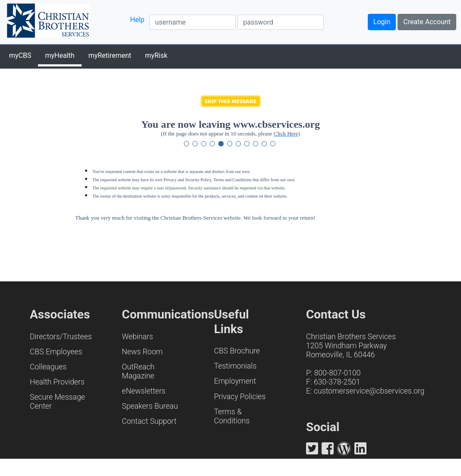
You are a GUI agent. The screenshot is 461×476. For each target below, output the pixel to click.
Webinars (137, 337)
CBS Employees (56, 352)
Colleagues (48, 367)
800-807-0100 (338, 373)
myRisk (156, 55)
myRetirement (110, 55)
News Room (142, 352)
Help (137, 20)
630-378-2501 (337, 382)
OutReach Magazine (138, 371)
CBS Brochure (237, 351)
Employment (235, 381)
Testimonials (235, 366)
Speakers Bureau (150, 406)
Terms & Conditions (232, 416)
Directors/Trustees (61, 337)
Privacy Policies (240, 397)
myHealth (60, 55)
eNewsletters (144, 391)
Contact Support (149, 421)
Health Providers (57, 382)
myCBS (20, 55)
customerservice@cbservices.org (369, 391)
